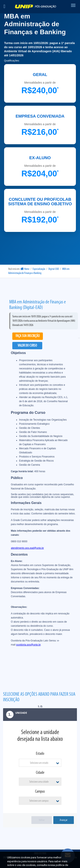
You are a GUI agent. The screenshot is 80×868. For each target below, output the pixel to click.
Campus (40, 792)
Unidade (15, 715)
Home (25, 269)
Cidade (40, 773)
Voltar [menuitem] (42, 820)
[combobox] (40, 763)
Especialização (39, 269)
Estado (40, 754)
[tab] (40, 715)
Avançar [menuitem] (64, 820)
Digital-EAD (54, 269)
